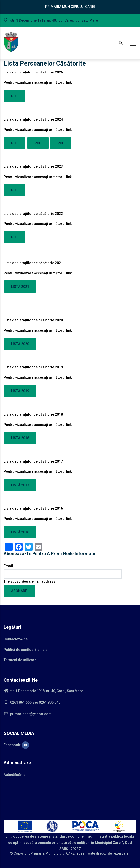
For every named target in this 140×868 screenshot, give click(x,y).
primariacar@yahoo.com (28, 714)
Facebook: (16, 745)
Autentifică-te (15, 775)
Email (8, 566)
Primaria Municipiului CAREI (53, 853)
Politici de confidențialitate (26, 650)
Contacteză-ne (16, 639)
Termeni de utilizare (20, 660)
